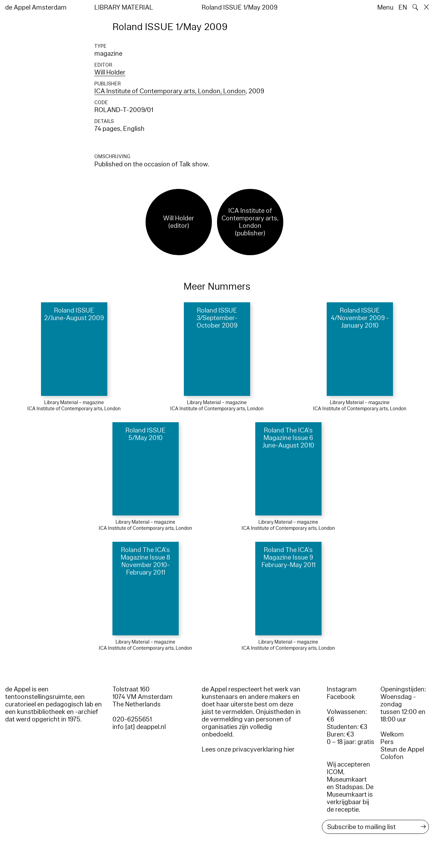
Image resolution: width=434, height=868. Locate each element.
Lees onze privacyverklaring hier (248, 749)
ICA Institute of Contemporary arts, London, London (170, 91)
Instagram (342, 689)
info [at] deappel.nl (139, 727)
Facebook (341, 697)
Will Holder (110, 72)
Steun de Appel (402, 749)
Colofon (392, 757)
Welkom (392, 734)
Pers (387, 742)
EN (403, 8)
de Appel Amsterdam (36, 8)
